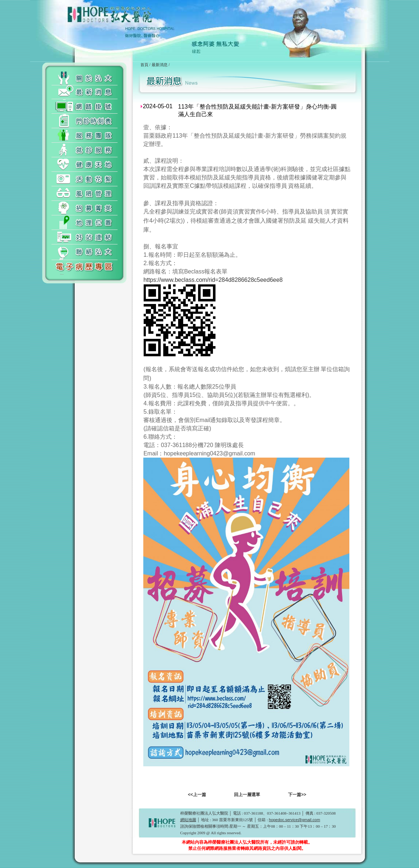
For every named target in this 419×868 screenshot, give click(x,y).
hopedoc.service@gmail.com (294, 820)
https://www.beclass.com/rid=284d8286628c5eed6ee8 (213, 280)
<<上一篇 (197, 795)
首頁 (144, 65)
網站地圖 (188, 820)
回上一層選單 (247, 795)
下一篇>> (297, 795)
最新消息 (160, 65)
